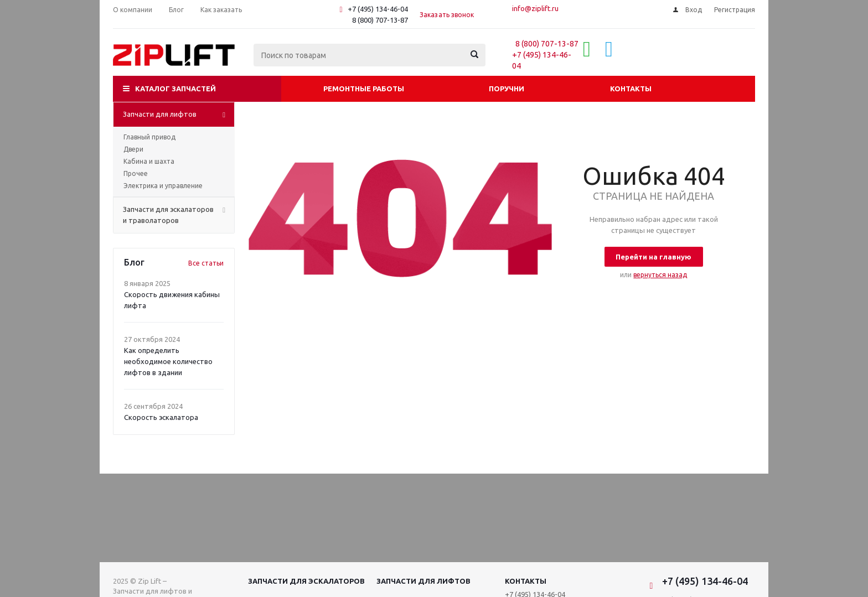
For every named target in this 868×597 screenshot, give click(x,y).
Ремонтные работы (364, 89)
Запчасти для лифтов (423, 581)
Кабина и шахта (149, 161)
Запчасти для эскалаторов (306, 581)
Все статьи (206, 263)
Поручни (507, 89)
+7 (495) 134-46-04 (378, 9)
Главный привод (149, 137)
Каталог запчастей (175, 89)
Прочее (136, 173)
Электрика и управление (163, 186)
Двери (133, 149)
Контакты (631, 89)
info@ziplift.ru (535, 8)
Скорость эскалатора (161, 417)
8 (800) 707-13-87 (380, 20)
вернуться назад (660, 275)
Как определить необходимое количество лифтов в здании (168, 361)
